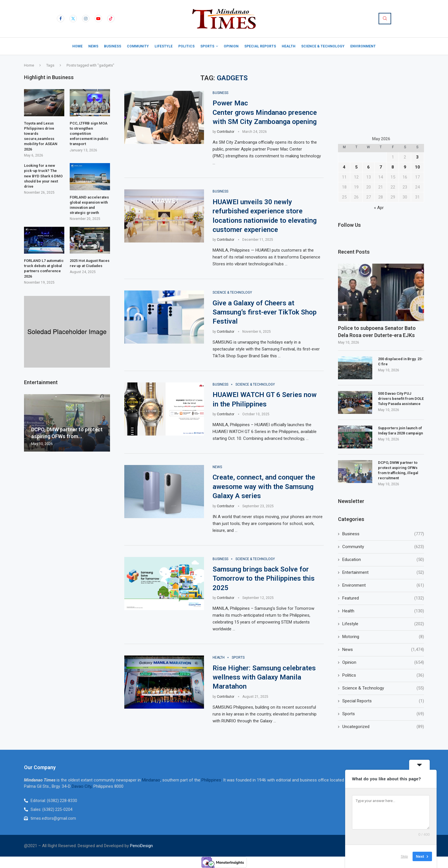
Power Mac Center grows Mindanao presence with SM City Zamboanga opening (265, 112)
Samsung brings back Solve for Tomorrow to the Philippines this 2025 (264, 579)
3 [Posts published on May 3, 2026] (417, 157)
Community (138, 46)
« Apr (379, 208)
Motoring (383, 637)
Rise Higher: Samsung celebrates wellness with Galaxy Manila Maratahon (264, 677)
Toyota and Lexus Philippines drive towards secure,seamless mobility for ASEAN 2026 (41, 136)
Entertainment (383, 573)
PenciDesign (141, 846)
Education (383, 560)
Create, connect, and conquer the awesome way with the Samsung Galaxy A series (264, 487)
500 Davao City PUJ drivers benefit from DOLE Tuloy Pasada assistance (401, 399)
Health (289, 46)
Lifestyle (164, 46)
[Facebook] (61, 19)
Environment (363, 46)
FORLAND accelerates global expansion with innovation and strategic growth (89, 205)
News (93, 46)
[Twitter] (73, 19)
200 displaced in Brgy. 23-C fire (400, 361)
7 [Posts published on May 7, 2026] (381, 167)
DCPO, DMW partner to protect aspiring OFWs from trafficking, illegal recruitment (398, 470)
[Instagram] (86, 19)
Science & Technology (323, 46)
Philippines (211, 780)
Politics (186, 46)
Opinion (231, 46)
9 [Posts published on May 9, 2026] (405, 167)
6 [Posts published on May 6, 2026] (368, 167)
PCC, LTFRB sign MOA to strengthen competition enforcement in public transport (89, 134)
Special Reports (260, 46)
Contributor (226, 132)
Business (113, 46)
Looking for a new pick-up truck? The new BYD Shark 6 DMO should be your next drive (43, 176)
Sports (207, 46)
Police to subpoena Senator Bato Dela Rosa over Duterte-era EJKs (377, 332)
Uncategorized (383, 727)
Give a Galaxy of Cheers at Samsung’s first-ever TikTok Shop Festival (265, 312)
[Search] (385, 19)
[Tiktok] (111, 19)
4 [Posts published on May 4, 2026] (344, 167)
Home (77, 46)
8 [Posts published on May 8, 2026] (393, 167)
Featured (383, 598)
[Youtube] (98, 19)
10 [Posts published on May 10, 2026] (417, 167)
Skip (404, 856)
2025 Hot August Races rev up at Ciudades (90, 263)
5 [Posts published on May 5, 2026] (356, 167)
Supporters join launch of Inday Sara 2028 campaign (400, 431)
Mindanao (151, 780)
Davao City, (83, 786)
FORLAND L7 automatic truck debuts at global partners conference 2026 (44, 268)
